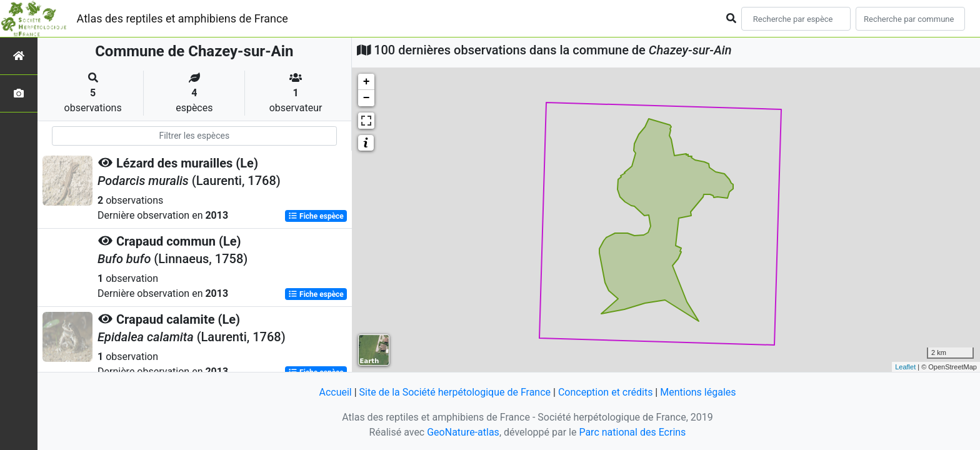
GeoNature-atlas (463, 432)
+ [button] (367, 82)
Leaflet (905, 367)
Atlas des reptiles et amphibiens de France (182, 18)
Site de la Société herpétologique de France (455, 392)
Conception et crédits (606, 392)
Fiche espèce (316, 216)
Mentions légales (698, 392)
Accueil (335, 392)
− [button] (367, 98)
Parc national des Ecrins (632, 432)
